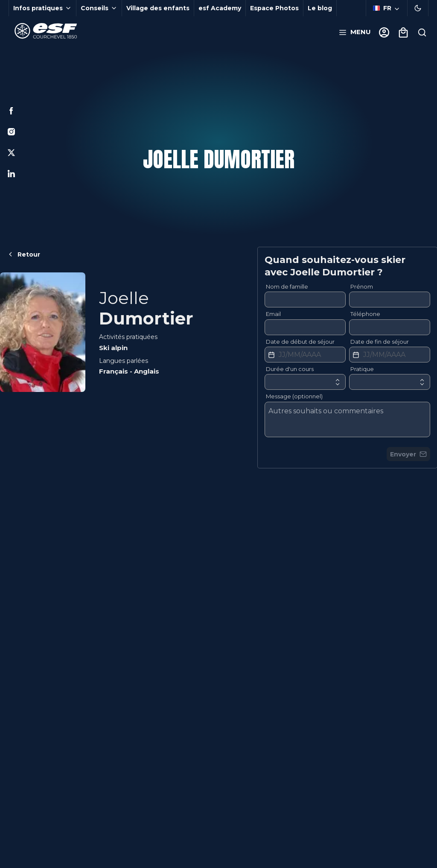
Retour (23, 254)
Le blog (320, 8)
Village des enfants (158, 8)
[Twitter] (11, 153)
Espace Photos (274, 8)
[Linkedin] (11, 174)
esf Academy (220, 8)
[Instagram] (11, 132)
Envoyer (408, 454)
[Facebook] (11, 111)
